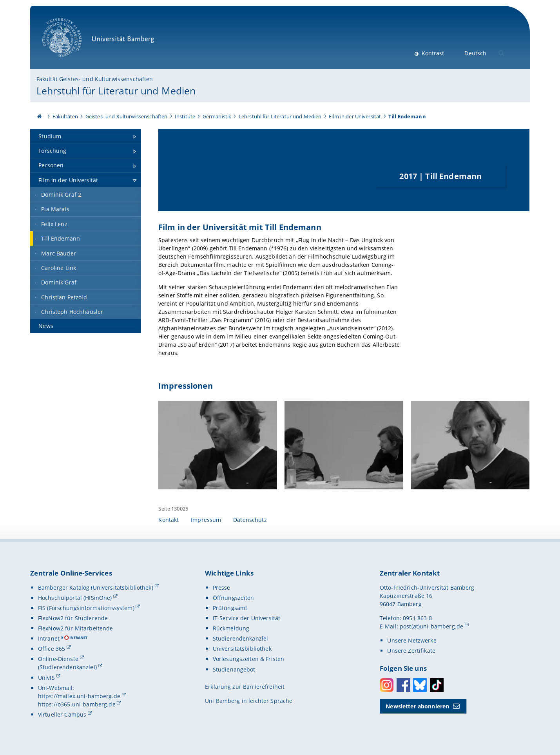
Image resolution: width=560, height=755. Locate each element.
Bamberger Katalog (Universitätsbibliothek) (96, 588)
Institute (185, 116)
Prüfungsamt (230, 608)
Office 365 (52, 649)
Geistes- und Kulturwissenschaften (127, 116)
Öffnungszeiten (234, 598)
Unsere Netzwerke (412, 641)
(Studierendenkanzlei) (67, 667)
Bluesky (420, 685)
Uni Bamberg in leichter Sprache (249, 701)
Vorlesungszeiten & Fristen (249, 659)
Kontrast (432, 53)
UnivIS (46, 678)
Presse (222, 588)
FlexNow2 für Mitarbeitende (76, 628)
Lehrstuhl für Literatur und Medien (116, 91)
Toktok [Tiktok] (437, 685)
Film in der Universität (355, 116)
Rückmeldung (231, 628)
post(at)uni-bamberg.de (431, 626)
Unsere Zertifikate (411, 651)
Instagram (387, 685)
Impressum (206, 520)
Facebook (403, 685)
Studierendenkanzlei (241, 639)
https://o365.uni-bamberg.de (77, 704)
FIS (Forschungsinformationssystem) (86, 608)
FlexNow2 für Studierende (73, 618)
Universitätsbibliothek (242, 649)
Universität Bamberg (101, 41)
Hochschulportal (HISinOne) (75, 598)
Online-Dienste (58, 659)
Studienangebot (234, 669)
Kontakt (169, 520)
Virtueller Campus (62, 714)
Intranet (49, 639)
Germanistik (217, 116)
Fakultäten (65, 116)
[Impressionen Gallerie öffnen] (218, 445)
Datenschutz (250, 520)
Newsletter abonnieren (417, 706)
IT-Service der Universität (247, 618)
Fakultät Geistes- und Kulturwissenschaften (95, 79)
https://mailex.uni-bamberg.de (79, 696)
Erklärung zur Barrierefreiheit (245, 687)
